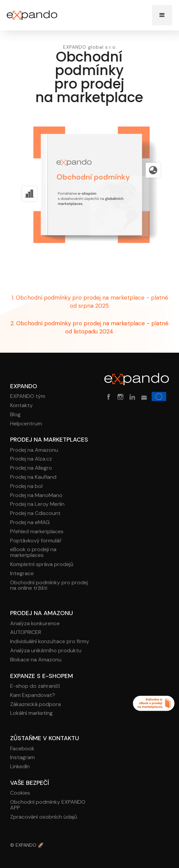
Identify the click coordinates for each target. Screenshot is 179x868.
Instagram (22, 758)
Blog (15, 415)
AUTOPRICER (26, 632)
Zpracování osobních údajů (44, 817)
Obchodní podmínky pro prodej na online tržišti (49, 586)
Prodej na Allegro (31, 468)
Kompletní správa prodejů (42, 565)
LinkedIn (20, 767)
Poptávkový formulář (36, 541)
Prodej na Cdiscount (35, 513)
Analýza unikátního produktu (46, 651)
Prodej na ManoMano (36, 496)
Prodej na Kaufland (33, 477)
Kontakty (21, 406)
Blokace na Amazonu (36, 660)
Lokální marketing (31, 713)
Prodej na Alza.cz (31, 459)
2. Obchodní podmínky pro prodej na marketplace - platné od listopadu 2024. (89, 327)
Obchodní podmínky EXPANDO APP (48, 805)
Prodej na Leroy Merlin (37, 504)
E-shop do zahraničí (35, 686)
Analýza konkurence (35, 624)
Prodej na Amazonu (34, 450)
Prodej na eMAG (30, 523)
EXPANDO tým (28, 396)
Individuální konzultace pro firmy (50, 642)
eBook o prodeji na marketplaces (33, 553)
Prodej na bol (26, 486)
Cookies (20, 793)
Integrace (22, 574)
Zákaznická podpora (35, 705)
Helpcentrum (26, 424)
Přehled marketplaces (37, 532)
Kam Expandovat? (33, 695)
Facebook (22, 749)
